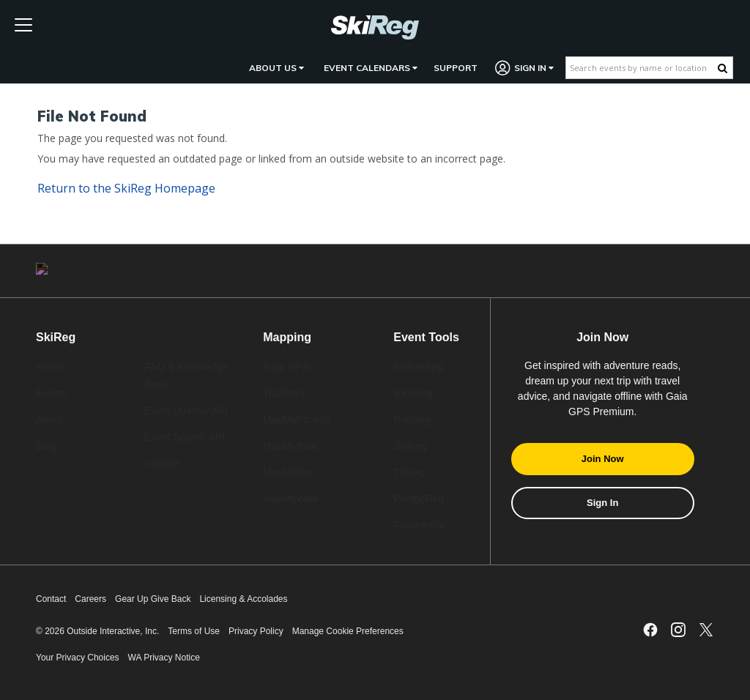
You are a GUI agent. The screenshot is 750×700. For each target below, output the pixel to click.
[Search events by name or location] (642, 68)
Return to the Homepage (126, 188)
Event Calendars (371, 68)
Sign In (525, 68)
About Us (276, 68)
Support (456, 68)
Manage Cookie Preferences (348, 631)
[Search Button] (723, 68)
